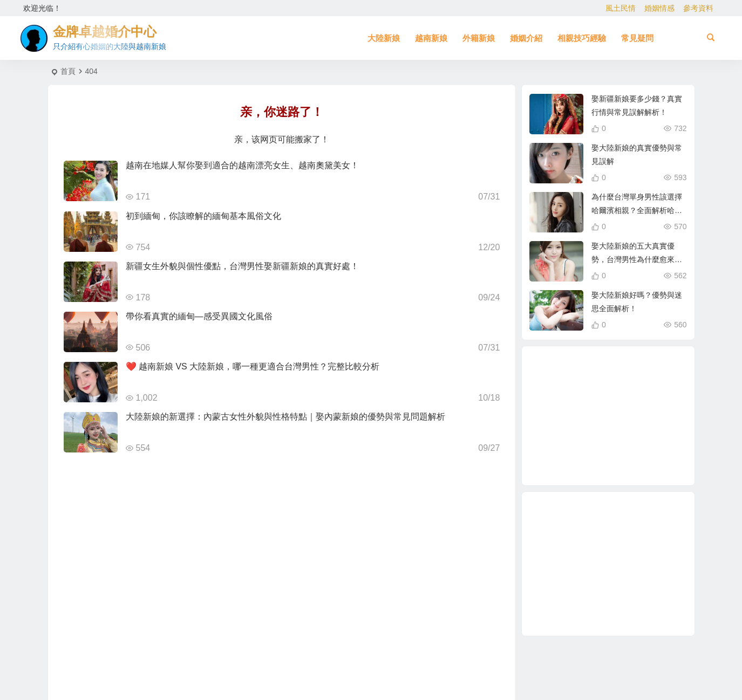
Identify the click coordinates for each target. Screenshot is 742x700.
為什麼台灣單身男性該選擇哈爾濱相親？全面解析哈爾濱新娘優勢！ (637, 210)
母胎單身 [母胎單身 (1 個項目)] (604, 462)
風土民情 (621, 8)
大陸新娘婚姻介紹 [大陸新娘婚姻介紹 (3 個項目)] (599, 394)
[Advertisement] (608, 564)
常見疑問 (637, 38)
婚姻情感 (659, 8)
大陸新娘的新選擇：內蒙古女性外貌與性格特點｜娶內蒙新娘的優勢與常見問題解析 (285, 417)
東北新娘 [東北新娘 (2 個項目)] (628, 378)
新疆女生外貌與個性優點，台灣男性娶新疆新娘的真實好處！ (242, 266)
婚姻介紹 (526, 38)
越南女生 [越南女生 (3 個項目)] (590, 440)
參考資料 (698, 8)
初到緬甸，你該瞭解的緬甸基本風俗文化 (203, 216)
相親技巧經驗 (582, 38)
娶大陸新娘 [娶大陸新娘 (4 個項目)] (610, 416)
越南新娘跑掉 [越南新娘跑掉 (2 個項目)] (571, 417)
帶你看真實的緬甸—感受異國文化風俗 (199, 316)
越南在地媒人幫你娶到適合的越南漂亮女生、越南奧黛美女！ (242, 165)
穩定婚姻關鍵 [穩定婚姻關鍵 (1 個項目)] (634, 403)
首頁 (68, 71)
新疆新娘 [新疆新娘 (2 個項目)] (599, 371)
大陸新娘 (384, 38)
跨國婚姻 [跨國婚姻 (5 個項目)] (633, 389)
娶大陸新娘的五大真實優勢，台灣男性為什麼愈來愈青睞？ (637, 259)
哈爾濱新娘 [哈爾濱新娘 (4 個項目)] (621, 444)
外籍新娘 (479, 38)
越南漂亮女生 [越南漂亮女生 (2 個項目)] (634, 456)
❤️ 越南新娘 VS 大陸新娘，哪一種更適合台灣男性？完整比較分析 (253, 366)
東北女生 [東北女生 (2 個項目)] (645, 430)
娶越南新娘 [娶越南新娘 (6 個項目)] (576, 450)
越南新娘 (431, 38)
